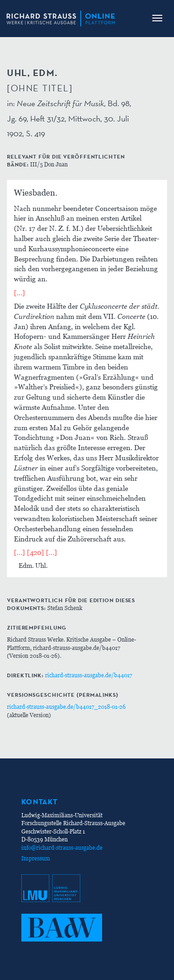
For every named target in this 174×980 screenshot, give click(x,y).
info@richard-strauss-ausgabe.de (62, 848)
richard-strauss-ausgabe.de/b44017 (89, 675)
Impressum (36, 858)
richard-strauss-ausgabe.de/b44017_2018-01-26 (66, 707)
